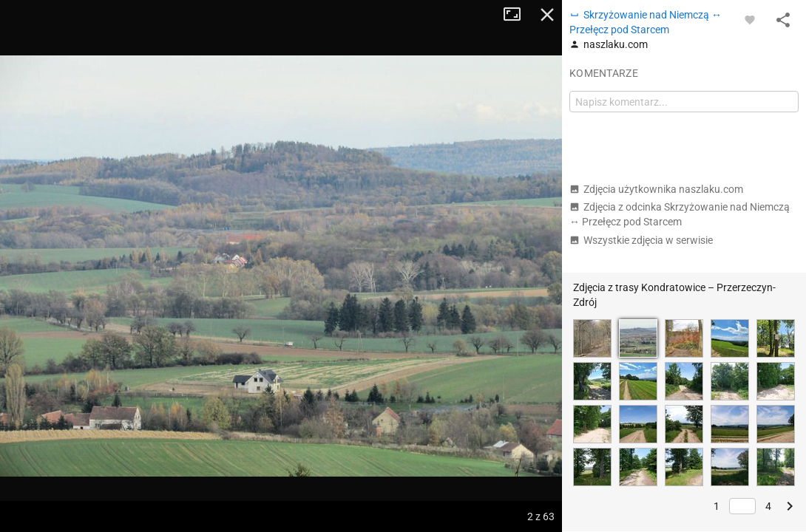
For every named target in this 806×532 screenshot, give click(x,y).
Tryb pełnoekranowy (518, 15)
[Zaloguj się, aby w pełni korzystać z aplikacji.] (750, 19)
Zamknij (547, 15)
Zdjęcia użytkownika (656, 189)
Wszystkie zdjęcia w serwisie (641, 240)
